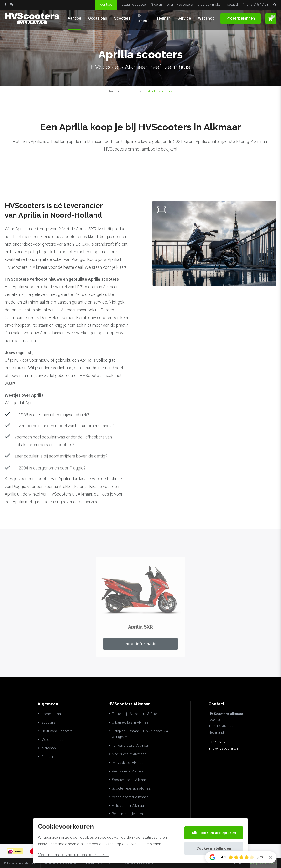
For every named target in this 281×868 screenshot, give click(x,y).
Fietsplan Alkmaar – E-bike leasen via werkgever (140, 734)
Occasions (98, 21)
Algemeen (48, 704)
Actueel (232, 5)
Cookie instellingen (214, 848)
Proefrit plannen (241, 21)
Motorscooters (53, 740)
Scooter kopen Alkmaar (130, 780)
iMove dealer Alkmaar (128, 763)
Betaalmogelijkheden (127, 814)
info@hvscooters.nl (224, 749)
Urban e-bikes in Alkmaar (131, 723)
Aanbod (74, 21)
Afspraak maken (210, 5)
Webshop (206, 21)
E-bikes (142, 21)
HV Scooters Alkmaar (129, 704)
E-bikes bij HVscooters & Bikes (135, 714)
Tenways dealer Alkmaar (130, 746)
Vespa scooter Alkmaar (130, 797)
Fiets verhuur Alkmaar (128, 806)
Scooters (122, 21)
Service (184, 21)
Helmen (164, 21)
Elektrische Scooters (57, 731)
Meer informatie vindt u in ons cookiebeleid (74, 855)
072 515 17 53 (255, 5)
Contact (106, 5)
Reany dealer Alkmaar (128, 771)
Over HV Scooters (180, 5)
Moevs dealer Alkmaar (129, 754)
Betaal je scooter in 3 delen (142, 5)
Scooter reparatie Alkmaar (132, 789)
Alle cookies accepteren (214, 833)
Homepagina (51, 714)
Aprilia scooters (160, 91)
